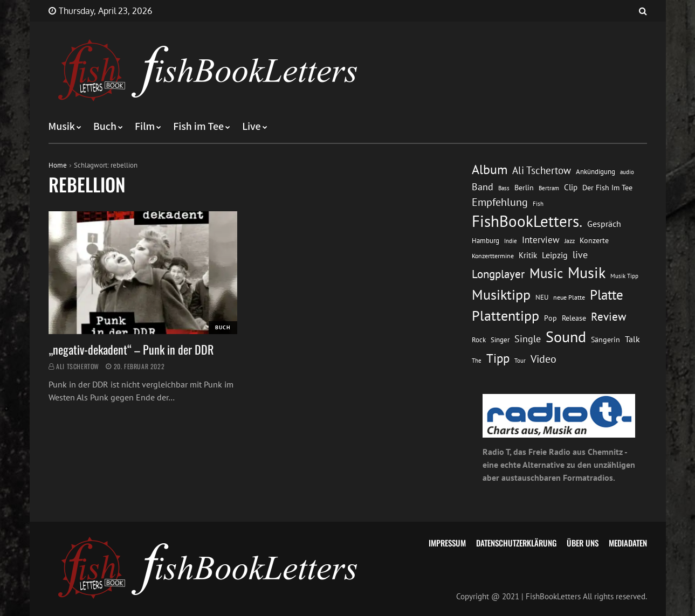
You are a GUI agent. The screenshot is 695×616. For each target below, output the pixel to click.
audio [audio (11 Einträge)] (627, 172)
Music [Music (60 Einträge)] (546, 273)
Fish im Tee (198, 127)
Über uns (583, 543)
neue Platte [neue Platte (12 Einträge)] (569, 297)
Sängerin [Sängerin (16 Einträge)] (605, 340)
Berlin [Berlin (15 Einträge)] (524, 188)
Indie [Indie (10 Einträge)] (511, 241)
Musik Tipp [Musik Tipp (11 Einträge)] (624, 276)
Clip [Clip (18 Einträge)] (571, 187)
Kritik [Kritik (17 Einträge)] (528, 255)
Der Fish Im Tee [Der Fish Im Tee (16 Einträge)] (607, 188)
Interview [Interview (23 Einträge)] (541, 240)
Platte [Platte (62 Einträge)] (607, 295)
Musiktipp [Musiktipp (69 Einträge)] (501, 295)
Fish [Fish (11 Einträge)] (538, 203)
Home (58, 165)
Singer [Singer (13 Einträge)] (500, 340)
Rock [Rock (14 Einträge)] (479, 340)
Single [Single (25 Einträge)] (528, 339)
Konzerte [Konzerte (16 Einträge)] (594, 240)
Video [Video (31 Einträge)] (543, 359)
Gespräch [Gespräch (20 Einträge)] (604, 224)
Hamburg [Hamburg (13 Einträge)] (486, 241)
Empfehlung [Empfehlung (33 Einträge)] (500, 202)
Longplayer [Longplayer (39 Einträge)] (498, 274)
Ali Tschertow (78, 366)
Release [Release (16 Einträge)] (574, 318)
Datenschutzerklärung (516, 543)
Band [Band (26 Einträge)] (483, 187)
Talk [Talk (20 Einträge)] (632, 339)
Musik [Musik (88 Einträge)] (587, 273)
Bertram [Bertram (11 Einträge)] (549, 188)
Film (145, 127)
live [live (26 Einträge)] (580, 255)
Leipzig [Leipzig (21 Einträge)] (555, 255)
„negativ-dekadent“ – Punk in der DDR (131, 349)
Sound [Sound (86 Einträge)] (566, 337)
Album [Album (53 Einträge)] (490, 169)
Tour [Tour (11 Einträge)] (520, 360)
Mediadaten (628, 543)
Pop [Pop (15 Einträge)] (551, 318)
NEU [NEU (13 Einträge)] (542, 297)
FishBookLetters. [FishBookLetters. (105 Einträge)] (527, 221)
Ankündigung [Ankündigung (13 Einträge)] (596, 172)
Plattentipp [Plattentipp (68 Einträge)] (505, 316)
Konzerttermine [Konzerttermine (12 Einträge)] (493, 256)
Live (252, 127)
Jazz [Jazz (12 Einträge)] (570, 241)
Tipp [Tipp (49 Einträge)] (498, 358)
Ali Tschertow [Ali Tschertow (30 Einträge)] (542, 170)
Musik (62, 127)
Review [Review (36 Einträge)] (608, 317)
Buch (105, 127)
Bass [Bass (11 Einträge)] (504, 188)
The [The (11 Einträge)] (477, 360)
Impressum (447, 543)
